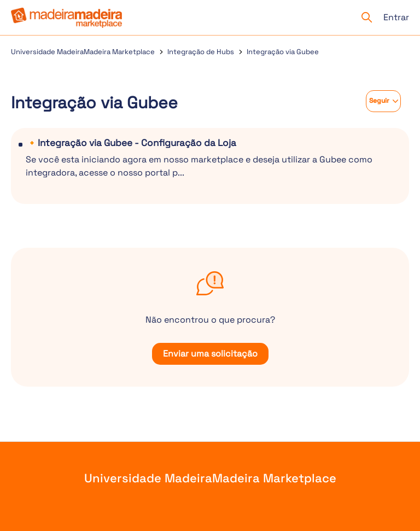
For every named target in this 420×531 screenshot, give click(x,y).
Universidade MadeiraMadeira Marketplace (83, 52)
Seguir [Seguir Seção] (379, 101)
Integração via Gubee (283, 52)
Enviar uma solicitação (210, 354)
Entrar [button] (396, 17)
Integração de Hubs (201, 52)
